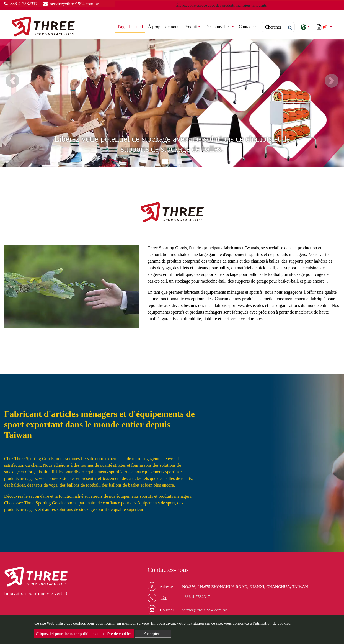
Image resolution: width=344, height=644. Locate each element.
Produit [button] (191, 27)
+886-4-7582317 (21, 4)
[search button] (289, 28)
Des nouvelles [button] (218, 27)
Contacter (247, 27)
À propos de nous (164, 27)
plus (333, 333)
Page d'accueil (131, 26)
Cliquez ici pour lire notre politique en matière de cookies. (84, 634)
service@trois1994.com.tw (204, 610)
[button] (12, 81)
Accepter (152, 634)
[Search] (278, 27)
